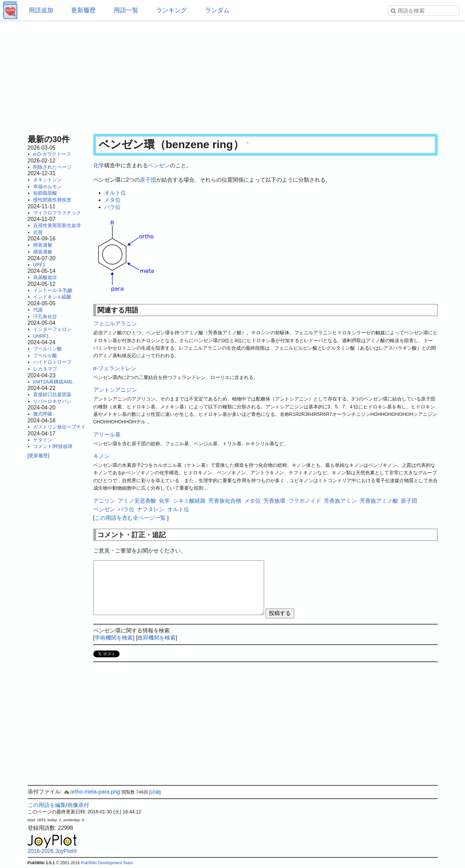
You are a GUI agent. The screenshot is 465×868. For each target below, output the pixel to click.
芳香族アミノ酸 (379, 501)
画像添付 (78, 805)
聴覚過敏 (43, 245)
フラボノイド (305, 501)
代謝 (38, 310)
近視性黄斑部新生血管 (57, 225)
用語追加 (41, 10)
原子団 (148, 180)
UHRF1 (41, 336)
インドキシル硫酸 (52, 297)
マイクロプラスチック (57, 213)
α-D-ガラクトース (52, 154)
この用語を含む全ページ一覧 (130, 518)
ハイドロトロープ (52, 362)
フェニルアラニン (115, 324)
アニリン (104, 501)
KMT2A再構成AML (53, 382)
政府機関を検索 (156, 638)
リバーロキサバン (52, 401)
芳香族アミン (340, 501)
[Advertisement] (233, 75)
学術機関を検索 (114, 638)
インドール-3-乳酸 (53, 290)
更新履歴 (83, 10)
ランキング (172, 10)
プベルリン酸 (47, 349)
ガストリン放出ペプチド (59, 427)
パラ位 (112, 207)
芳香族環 (274, 501)
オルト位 (115, 193)
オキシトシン (47, 180)
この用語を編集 (47, 805)
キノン (101, 456)
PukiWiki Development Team (107, 863)
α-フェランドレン (115, 368)
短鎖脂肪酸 (45, 193)
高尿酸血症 (45, 277)
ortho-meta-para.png (92, 792)
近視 (38, 232)
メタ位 (112, 200)
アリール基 (107, 435)
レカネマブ (45, 369)
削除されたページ (52, 167)
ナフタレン (151, 509)
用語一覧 (126, 10)
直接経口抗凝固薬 (52, 394)
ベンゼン (159, 165)
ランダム (217, 10)
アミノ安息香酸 (137, 501)
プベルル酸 (45, 355)
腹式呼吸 (43, 414)
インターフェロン (52, 329)
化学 (99, 165)
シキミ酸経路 (189, 501)
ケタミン (43, 440)
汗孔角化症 (45, 317)
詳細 (155, 792)
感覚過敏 (43, 252)
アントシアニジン (115, 390)
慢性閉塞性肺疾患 (52, 200)
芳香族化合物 (225, 501)
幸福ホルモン (47, 186)
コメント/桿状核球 (53, 446)
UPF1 (39, 265)
